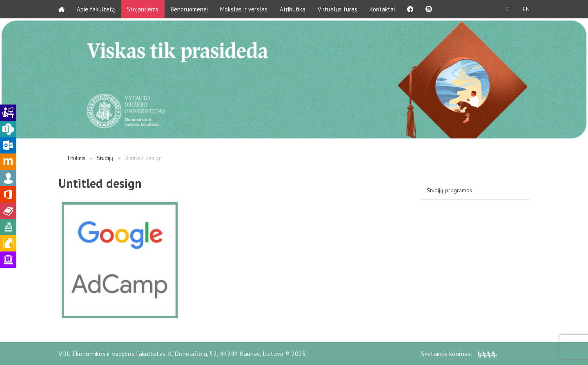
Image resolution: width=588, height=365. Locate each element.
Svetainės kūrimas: (459, 354)
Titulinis (76, 158)
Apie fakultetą (96, 9)
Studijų (105, 158)
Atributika (293, 9)
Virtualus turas (337, 9)
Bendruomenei (189, 9)
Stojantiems (143, 9)
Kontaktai (382, 9)
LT (508, 9)
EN (526, 9)
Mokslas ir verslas (244, 9)
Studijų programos (449, 190)
